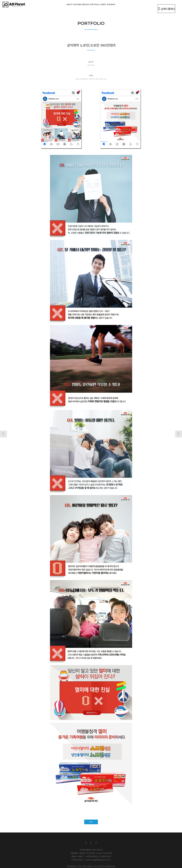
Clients (113, 4)
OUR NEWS (128, 4)
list (91, 822)
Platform (67, 4)
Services (82, 4)
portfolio (98, 4)
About (53, 4)
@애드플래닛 (165, 4)
